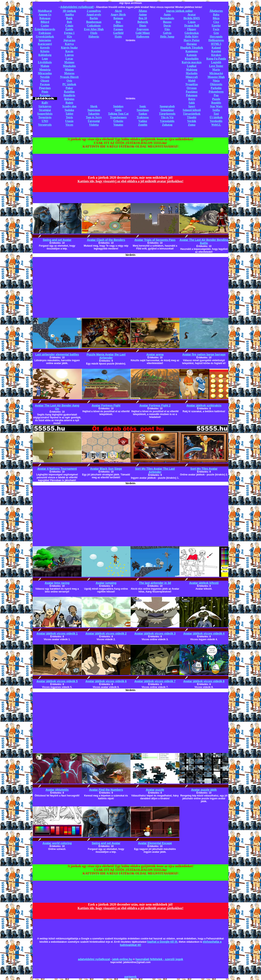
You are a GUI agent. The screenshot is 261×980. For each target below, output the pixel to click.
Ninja (216, 81)
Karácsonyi (45, 44)
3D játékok (69, 11)
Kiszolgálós (192, 59)
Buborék (143, 22)
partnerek (130, 977)
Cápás (192, 22)
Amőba (69, 15)
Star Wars (216, 106)
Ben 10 (143, 18)
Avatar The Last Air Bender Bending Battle (204, 241)
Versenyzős (45, 125)
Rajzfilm (69, 92)
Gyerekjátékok (45, 37)
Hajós (118, 37)
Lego (45, 59)
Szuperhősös (45, 114)
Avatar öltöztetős (57, 790)
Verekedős (216, 121)
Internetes (45, 40)
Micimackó (216, 73)
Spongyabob (167, 106)
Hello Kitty (192, 37)
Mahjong (192, 70)
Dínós (143, 26)
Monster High (216, 77)
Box (118, 22)
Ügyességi (94, 121)
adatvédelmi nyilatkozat (94, 959)
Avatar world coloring (57, 843)
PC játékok (69, 84)
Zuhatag (167, 125)
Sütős (118, 110)
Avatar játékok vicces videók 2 (106, 633)
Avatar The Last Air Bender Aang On (57, 407)
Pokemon (192, 95)
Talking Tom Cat (118, 114)
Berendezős (167, 18)
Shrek (94, 106)
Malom (45, 66)
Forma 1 (69, 33)
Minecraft (192, 77)
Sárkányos (45, 106)
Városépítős (167, 121)
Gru (216, 33)
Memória (45, 70)
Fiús (167, 29)
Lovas (69, 59)
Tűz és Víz (167, 117)
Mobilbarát (45, 11)
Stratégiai (45, 110)
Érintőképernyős (45, 29)
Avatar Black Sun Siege (106, 469)
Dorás (167, 26)
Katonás (192, 55)
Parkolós (216, 88)
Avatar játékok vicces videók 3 (155, 633)
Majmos (69, 62)
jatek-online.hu (122, 959)
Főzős (94, 33)
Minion (69, 70)
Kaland (216, 48)
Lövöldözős (45, 62)
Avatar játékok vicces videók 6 (106, 681)
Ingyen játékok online (179, 11)
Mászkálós (69, 66)
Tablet (69, 114)
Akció (118, 11)
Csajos (45, 26)
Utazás (69, 121)
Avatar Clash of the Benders (106, 240)
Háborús (94, 37)
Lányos (69, 55)
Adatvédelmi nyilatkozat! (77, 7)
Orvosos (192, 88)
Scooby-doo (69, 106)
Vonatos (118, 125)
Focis (216, 29)
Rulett (69, 103)
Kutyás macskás (192, 62)
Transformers (118, 117)
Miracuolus (45, 73)
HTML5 (216, 44)
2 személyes (94, 11)
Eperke (216, 26)
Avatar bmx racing (57, 583)
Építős (69, 29)
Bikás (216, 18)
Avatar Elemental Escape (155, 843)
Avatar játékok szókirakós (204, 405)
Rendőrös (69, 95)
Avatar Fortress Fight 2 (155, 405)
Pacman (45, 84)
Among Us (45, 15)
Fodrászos (45, 33)
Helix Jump (167, 37)
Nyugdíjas (192, 84)
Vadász (143, 121)
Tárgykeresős (167, 114)
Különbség (45, 55)
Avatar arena (155, 354)
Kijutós (45, 51)
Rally (45, 103)
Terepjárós (45, 117)
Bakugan (45, 18)
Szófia (216, 110)
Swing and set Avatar (57, 240)
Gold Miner (143, 33)
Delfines (118, 26)
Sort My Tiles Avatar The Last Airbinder (155, 470)
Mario (216, 70)
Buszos (167, 22)
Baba (216, 15)
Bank (69, 18)
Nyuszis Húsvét (69, 77)
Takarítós (94, 114)
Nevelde (45, 77)
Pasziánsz (192, 92)
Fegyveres (143, 29)
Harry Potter (192, 40)
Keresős (45, 48)
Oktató (45, 81)
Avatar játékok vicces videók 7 (155, 681)
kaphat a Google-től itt (162, 942)
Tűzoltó (192, 117)
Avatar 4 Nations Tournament (57, 469)
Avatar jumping (106, 583)
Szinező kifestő (192, 110)
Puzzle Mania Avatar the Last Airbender (106, 356)
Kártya (69, 44)
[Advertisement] (130, 71)
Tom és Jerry (94, 117)
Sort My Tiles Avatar (204, 469)
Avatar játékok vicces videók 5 (57, 681)
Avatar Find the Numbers (106, 790)
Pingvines (45, 88)
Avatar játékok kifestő (204, 583)
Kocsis (69, 51)
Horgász (192, 44)
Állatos (143, 11)
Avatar (192, 15)
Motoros (69, 73)
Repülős (216, 103)
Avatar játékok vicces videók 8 (204, 681)
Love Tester (216, 66)
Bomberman (94, 22)
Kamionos (192, 51)
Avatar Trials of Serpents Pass (155, 240)
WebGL (216, 125)
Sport (192, 106)
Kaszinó (216, 51)
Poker (69, 88)
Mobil (192, 81)
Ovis (69, 81)
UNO (45, 121)
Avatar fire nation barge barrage (204, 354)
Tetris (69, 117)
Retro (192, 99)
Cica (216, 22)
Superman (94, 110)
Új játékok (216, 117)
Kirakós (216, 55)
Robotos (69, 99)
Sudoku (69, 110)
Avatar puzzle (155, 790)
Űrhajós (118, 121)
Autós (167, 15)
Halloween (143, 37)
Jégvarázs (69, 40)
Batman (118, 18)
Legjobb (216, 62)
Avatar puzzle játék (204, 790)
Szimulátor (167, 110)
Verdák (192, 121)
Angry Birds (118, 15)
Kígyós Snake (69, 48)
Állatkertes (216, 11)
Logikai (192, 66)
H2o (69, 37)
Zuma (192, 125)
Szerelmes (143, 110)
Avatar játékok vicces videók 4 (204, 633)
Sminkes (118, 106)
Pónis (45, 92)
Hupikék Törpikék (192, 48)
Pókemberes (216, 92)
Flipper (192, 29)
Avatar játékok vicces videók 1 (57, 633)
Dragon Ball (192, 26)
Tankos (143, 114)
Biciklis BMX (192, 18)
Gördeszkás (192, 33)
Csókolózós (94, 26)
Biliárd (45, 22)
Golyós (167, 33)
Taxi (216, 114)
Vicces (69, 125)
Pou (216, 95)
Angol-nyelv (94, 15)
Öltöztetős (216, 84)
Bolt (69, 22)
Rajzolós (45, 95)
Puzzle (216, 99)
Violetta (94, 125)
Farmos (118, 29)
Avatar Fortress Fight (106, 405)
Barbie (94, 18)
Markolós (192, 73)
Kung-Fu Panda (216, 59)
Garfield (118, 33)
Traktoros (143, 117)
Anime (143, 15)
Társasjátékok (192, 114)
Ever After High (94, 29)
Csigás (69, 26)
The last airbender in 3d (155, 583)
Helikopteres (216, 40)
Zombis (143, 125)
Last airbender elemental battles (57, 354)
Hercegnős (216, 37)
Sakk (192, 103)
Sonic (143, 106)
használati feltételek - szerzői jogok (159, 959)
